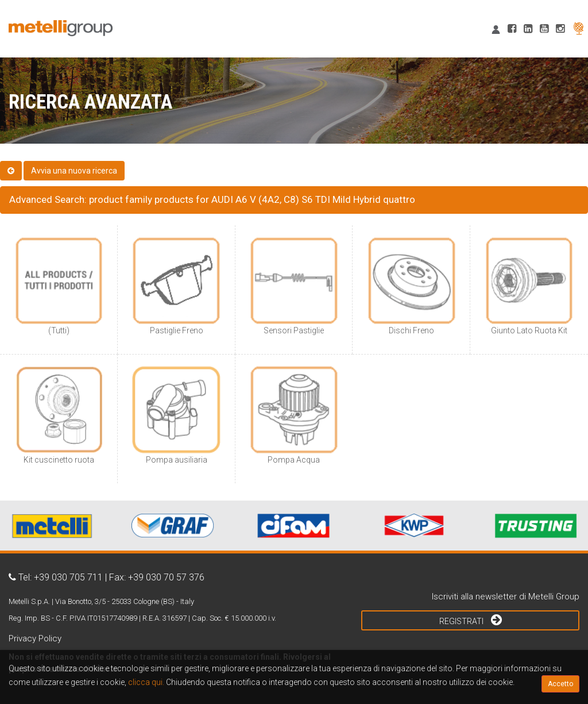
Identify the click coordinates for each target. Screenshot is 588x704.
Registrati (471, 620)
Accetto (560, 684)
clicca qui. (146, 682)
